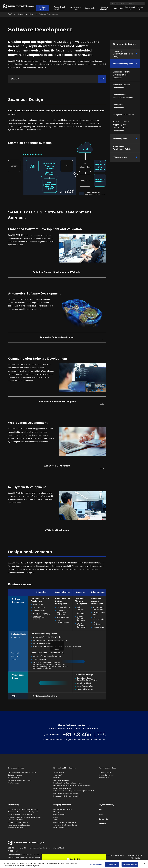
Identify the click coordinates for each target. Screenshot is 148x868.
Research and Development (59, 8)
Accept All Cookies (130, 864)
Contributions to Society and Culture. (20, 814)
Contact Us (140, 8)
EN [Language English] (113, 3)
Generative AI (58, 775)
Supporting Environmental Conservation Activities (25, 817)
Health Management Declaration (19, 825)
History (56, 817)
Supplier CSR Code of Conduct (18, 822)
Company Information (104, 8)
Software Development (123, 64)
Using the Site (135, 858)
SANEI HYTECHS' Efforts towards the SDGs (23, 809)
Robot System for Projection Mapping (66, 793)
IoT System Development (57, 530)
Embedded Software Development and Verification (121, 75)
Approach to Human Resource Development (23, 812)
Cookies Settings (96, 864)
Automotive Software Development (57, 337)
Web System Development (57, 466)
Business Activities (43, 8)
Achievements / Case (76, 8)
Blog (121, 8)
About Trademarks (134, 855)
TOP (10, 14)
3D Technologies (59, 772)
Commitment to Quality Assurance (65, 822)
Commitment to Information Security (65, 825)
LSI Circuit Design (105, 772)
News (115, 8)
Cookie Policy (120, 855)
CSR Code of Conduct (16, 820)
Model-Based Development (62, 788)
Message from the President (63, 809)
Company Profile (59, 814)
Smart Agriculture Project (62, 780)
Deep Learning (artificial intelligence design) (68, 783)
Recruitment (130, 7)
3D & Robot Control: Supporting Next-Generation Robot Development (121, 126)
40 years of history (106, 805)
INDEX (15, 79)
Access (56, 820)
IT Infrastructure (120, 157)
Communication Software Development (57, 402)
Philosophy (57, 812)
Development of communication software (123, 96)
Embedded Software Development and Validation (57, 272)
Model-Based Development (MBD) (122, 148)
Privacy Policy (107, 855)
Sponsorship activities (15, 828)
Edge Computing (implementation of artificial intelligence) (72, 786)
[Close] (144, 864)
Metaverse (57, 778)
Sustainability (90, 8)
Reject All (112, 864)
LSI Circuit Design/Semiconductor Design (123, 54)
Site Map (102, 824)
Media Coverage (59, 828)
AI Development (120, 139)
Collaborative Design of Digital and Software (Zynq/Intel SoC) (74, 791)
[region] (74, 864)
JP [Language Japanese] (115, 3)
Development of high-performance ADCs (67, 796)
